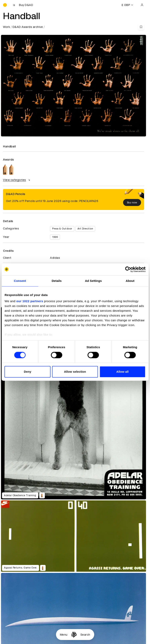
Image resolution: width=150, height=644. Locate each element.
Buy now (132, 203)
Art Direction (85, 229)
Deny (28, 372)
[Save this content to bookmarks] (141, 27)
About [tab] (130, 281)
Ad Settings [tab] (93, 281)
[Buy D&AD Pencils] (23, 5)
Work (6, 27)
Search (85, 635)
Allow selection (75, 372)
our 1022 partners (30, 301)
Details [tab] (57, 281)
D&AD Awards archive (28, 27)
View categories (17, 180)
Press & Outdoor (62, 229)
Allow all (123, 372)
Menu (64, 635)
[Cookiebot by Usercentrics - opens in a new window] (128, 269)
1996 (55, 237)
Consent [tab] (20, 281)
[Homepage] (74, 635)
